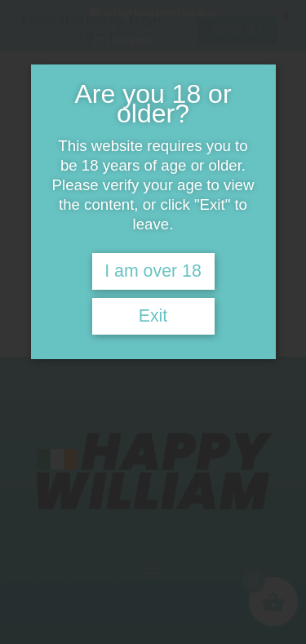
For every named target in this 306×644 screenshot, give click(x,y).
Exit (153, 316)
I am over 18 (153, 271)
